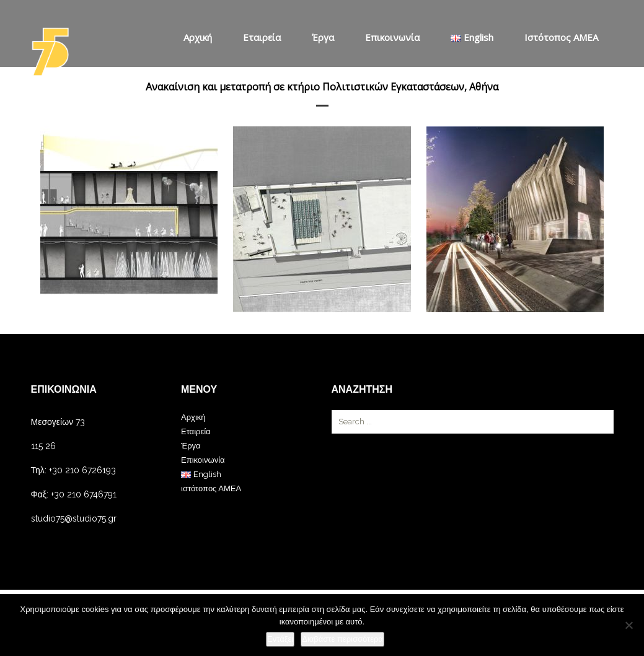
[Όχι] (629, 625)
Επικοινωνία (392, 37)
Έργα (323, 37)
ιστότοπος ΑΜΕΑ (561, 37)
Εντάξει (280, 639)
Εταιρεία (262, 37)
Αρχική (198, 37)
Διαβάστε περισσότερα (342, 639)
